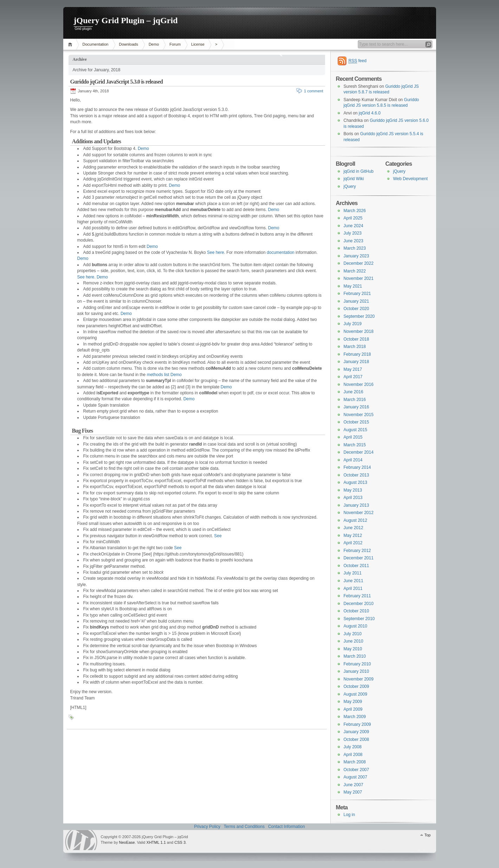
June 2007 (354, 785)
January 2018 (357, 362)
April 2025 (353, 218)
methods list (158, 375)
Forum (175, 44)
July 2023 (353, 233)
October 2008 (357, 739)
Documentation (96, 44)
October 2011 (357, 566)
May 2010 (353, 649)
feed (358, 61)
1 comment (313, 91)
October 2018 (357, 339)
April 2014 (353, 460)
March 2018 (355, 347)
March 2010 (355, 656)
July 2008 (353, 747)
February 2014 (357, 467)
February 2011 (357, 596)
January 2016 (357, 407)
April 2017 (353, 377)
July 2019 (353, 324)
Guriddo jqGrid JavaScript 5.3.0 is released (117, 82)
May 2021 (353, 286)
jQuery (399, 171)
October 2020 (357, 309)
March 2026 (355, 211)
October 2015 (357, 422)
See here (216, 252)
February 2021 (357, 294)
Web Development (411, 179)
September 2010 (359, 619)
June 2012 (354, 528)
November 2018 (359, 331)
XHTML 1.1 (156, 842)
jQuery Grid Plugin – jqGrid (126, 20)
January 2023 (357, 256)
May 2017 (353, 369)
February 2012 (357, 551)
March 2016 (355, 400)
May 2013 (353, 490)
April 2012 (353, 543)
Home (71, 44)
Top (428, 835)
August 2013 (355, 482)
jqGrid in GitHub (359, 171)
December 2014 (359, 452)
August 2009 (355, 694)
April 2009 (353, 709)
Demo (154, 44)
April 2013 (353, 498)
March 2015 (355, 445)
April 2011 (353, 588)
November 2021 (359, 278)
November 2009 (359, 679)
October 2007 (357, 770)
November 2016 (359, 384)
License (198, 44)
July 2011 (353, 573)
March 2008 (355, 762)
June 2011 (354, 581)
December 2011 (359, 558)
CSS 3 (180, 842)
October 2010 (357, 611)
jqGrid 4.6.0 (370, 113)
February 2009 (357, 724)
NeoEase (127, 842)
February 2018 (357, 354)
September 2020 (359, 316)
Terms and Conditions (244, 827)
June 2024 (354, 226)
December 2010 (359, 604)
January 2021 (357, 301)
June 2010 (354, 641)
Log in (349, 815)
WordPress (81, 840)
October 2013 (357, 475)
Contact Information (287, 827)
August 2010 (355, 626)
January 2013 (357, 505)
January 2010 (357, 671)
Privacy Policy (207, 827)
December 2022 (359, 263)
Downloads (129, 44)
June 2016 (354, 392)
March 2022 (355, 271)
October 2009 (357, 686)
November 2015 (359, 415)
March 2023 (355, 248)
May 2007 (353, 792)
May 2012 (353, 535)
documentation (281, 252)
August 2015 (355, 430)
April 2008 (353, 755)
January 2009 (357, 732)
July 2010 (353, 634)
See (218, 536)
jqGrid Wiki (354, 179)
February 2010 (357, 664)
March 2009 (355, 717)
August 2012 (355, 520)
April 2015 (353, 437)
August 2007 (355, 777)
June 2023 (354, 241)
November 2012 (359, 513)
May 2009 (353, 702)
